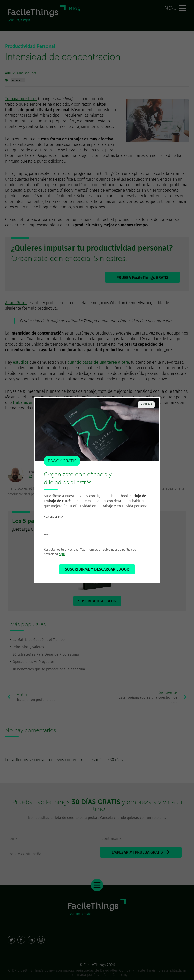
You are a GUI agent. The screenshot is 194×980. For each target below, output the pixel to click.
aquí (62, 554)
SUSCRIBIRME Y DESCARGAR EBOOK (97, 569)
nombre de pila (53, 517)
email (47, 535)
